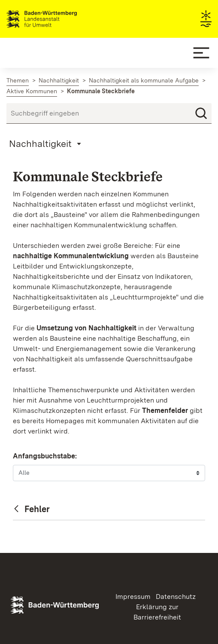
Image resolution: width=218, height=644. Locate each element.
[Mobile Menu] (201, 53)
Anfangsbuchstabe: (45, 456)
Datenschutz (176, 597)
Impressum (133, 597)
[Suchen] (201, 113)
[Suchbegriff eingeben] (109, 113)
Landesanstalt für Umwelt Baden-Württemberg (57, 19)
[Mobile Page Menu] (46, 143)
